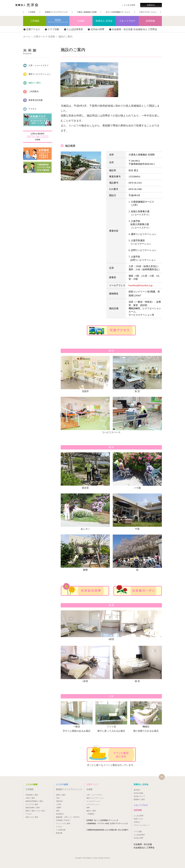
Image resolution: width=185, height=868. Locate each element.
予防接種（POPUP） (64, 820)
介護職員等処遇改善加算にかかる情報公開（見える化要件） (108, 830)
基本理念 (137, 790)
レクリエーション (93, 804)
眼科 (58, 811)
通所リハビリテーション (37, 74)
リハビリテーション (94, 801)
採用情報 (150, 21)
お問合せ (137, 822)
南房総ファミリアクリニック (58, 21)
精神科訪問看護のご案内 (34, 801)
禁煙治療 (59, 833)
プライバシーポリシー (142, 825)
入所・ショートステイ (36, 66)
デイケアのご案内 (32, 804)
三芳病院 (35, 21)
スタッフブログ (127, 21)
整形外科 (60, 801)
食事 (88, 808)
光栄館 (81, 21)
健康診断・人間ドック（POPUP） (68, 817)
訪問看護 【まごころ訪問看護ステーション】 (103, 820)
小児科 (59, 804)
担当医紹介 (60, 814)
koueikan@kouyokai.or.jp (141, 285)
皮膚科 (59, 808)
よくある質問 (138, 816)
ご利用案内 (31, 92)
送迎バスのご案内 (32, 817)
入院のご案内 (30, 798)
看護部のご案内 (139, 799)
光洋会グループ (139, 796)
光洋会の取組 (138, 793)
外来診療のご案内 (32, 795)
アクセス (30, 109)
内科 (58, 798)
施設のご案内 (32, 83)
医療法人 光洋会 (35, 5)
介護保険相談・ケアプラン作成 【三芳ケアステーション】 (107, 823)
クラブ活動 (53, 29)
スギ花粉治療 (61, 830)
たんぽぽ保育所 (75, 29)
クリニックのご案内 (63, 823)
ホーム (27, 37)
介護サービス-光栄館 (44, 37)
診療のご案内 (61, 795)
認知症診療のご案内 (33, 808)
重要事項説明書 (33, 100)
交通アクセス (33, 29)
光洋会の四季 (97, 29)
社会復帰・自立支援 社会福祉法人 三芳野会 (134, 29)
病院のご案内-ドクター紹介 (35, 811)
